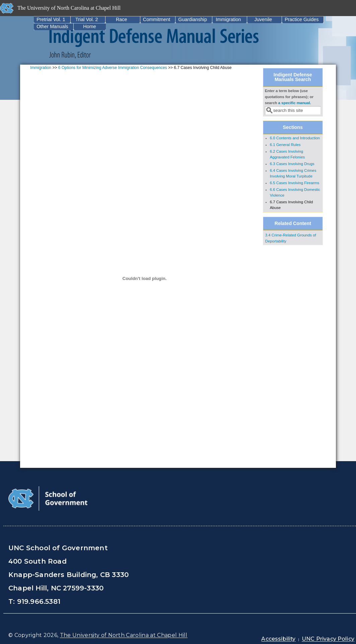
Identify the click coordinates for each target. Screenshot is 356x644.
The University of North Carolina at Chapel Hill (124, 635)
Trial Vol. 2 (87, 19)
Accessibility (278, 639)
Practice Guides (302, 19)
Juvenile (263, 19)
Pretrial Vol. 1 (51, 19)
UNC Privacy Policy (328, 639)
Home (89, 26)
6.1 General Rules (285, 145)
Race (122, 19)
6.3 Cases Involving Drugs (292, 164)
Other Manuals (52, 26)
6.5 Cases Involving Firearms (295, 183)
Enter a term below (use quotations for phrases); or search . (289, 97)
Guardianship (193, 19)
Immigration (228, 19)
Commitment (157, 19)
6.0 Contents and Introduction (295, 138)
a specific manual (294, 103)
